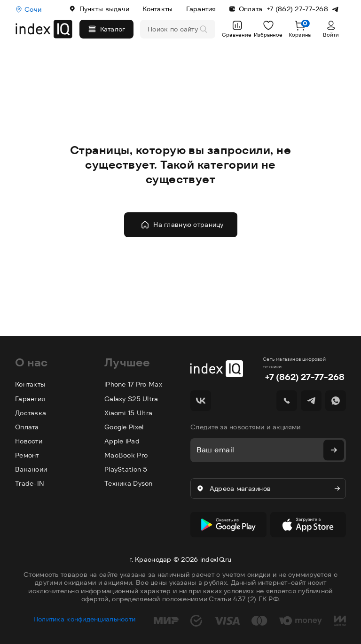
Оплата (246, 9)
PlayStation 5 (126, 469)
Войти (331, 29)
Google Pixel (124, 427)
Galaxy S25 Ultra (131, 399)
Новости (29, 441)
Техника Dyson (129, 483)
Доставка (31, 413)
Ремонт (27, 455)
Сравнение (237, 29)
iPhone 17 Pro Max (133, 384)
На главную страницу (182, 225)
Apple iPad (122, 441)
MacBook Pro (126, 455)
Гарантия (201, 9)
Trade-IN (30, 483)
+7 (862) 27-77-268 (305, 377)
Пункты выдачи (99, 9)
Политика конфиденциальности (85, 615)
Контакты (157, 9)
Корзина (300, 29)
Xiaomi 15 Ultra (128, 413)
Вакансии (31, 469)
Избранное (268, 29)
